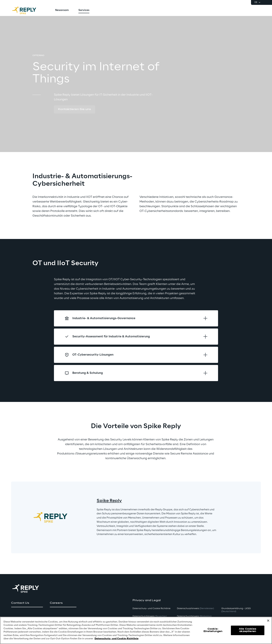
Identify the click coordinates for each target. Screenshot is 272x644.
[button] (75, 110)
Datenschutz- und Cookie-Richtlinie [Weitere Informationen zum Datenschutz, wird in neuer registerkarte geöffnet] (116, 639)
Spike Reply (109, 501)
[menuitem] (62, 10)
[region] (136, 630)
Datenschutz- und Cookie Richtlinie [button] (152, 609)
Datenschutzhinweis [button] (150, 616)
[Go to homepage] (28, 10)
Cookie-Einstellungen (213, 630)
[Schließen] (268, 621)
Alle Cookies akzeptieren (248, 630)
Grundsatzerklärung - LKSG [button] (236, 610)
